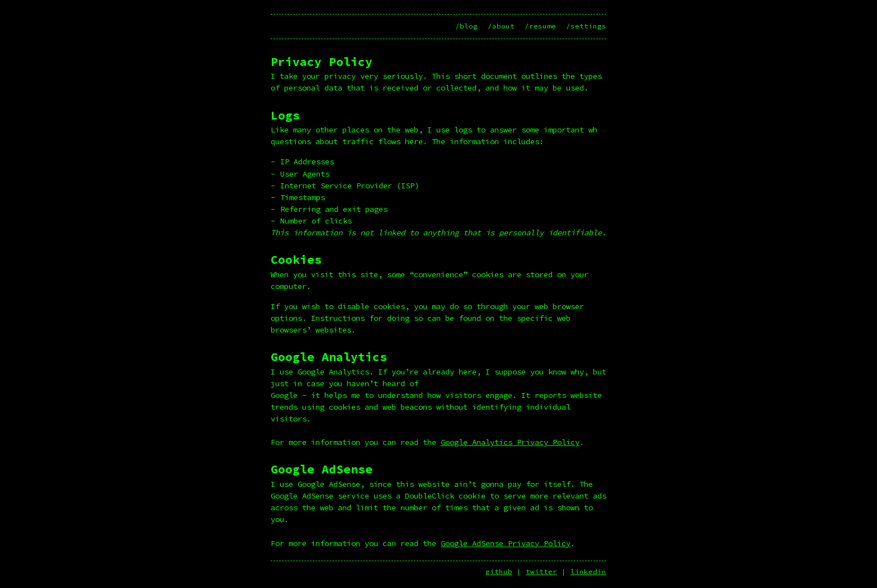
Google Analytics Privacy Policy (510, 442)
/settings (586, 26)
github (499, 572)
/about (501, 26)
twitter (541, 572)
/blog (466, 26)
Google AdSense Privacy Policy (506, 543)
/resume (540, 26)
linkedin (588, 572)
